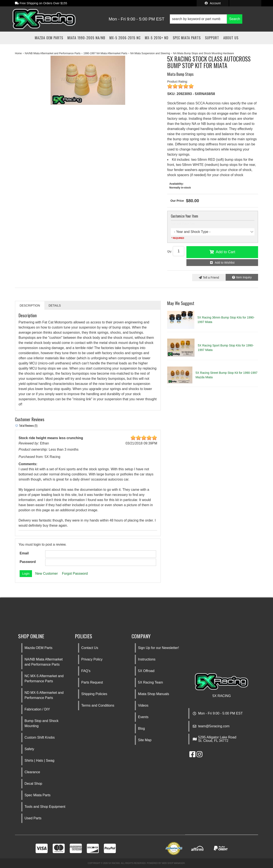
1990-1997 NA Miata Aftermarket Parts (105, 53)
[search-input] (198, 19)
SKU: (171, 94)
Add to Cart (226, 252)
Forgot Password (75, 574)
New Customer (46, 574)
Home (18, 53)
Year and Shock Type (183, 224)
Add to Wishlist (225, 263)
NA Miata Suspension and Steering (150, 53)
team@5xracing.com (214, 726)
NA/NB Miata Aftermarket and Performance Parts (53, 53)
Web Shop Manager (173, 863)
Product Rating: (178, 82)
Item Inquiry (244, 277)
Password (28, 562)
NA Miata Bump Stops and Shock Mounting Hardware (203, 53)
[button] (206, 19)
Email (24, 553)
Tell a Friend (211, 278)
